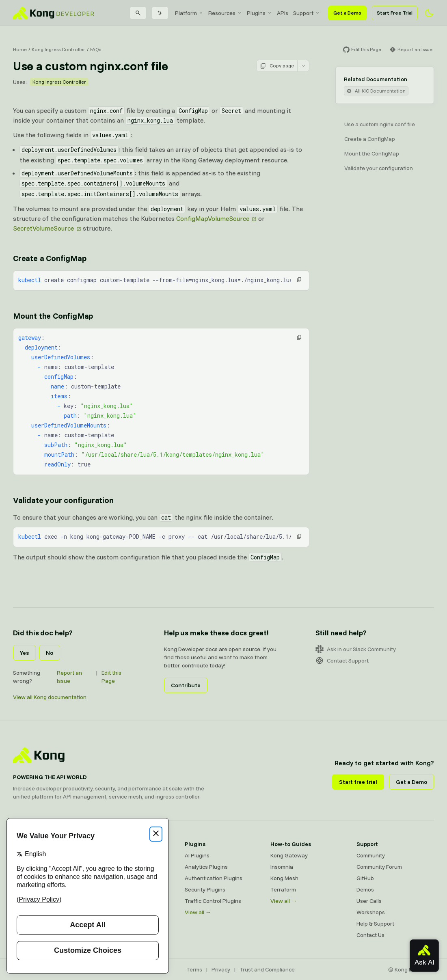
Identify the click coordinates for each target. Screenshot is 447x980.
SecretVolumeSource (43, 228)
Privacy (221, 969)
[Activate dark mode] (429, 13)
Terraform (283, 889)
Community (371, 855)
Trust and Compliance (267, 969)
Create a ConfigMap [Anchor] (50, 258)
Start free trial (358, 782)
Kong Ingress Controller (58, 49)
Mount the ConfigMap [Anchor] (53, 316)
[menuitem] (189, 13)
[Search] (138, 13)
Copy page (277, 66)
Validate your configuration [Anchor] (63, 500)
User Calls (369, 901)
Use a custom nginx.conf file (380, 124)
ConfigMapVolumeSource (213, 218)
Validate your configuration (379, 168)
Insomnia (282, 867)
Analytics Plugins (206, 867)
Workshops (371, 912)
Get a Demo (347, 13)
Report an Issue (69, 677)
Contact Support (342, 661)
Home (20, 49)
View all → (198, 912)
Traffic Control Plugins (213, 901)
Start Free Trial (395, 13)
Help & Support (375, 924)
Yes (24, 653)
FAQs (96, 49)
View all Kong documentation (50, 697)
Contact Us (370, 935)
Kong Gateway (289, 855)
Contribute (186, 685)
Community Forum (379, 867)
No (50, 653)
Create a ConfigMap (370, 139)
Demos (365, 889)
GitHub (365, 878)
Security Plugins (205, 889)
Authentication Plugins (214, 878)
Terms (194, 969)
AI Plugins (197, 855)
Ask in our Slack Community (356, 649)
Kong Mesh (284, 878)
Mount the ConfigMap (372, 153)
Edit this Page (111, 677)
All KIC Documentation (376, 91)
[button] (299, 280)
